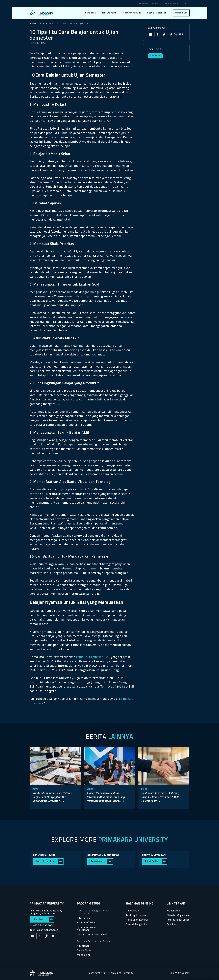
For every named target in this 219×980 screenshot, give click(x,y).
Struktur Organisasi (178, 915)
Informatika (84, 918)
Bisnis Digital (85, 951)
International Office (178, 920)
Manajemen (84, 955)
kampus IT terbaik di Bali (93, 657)
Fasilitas (156, 4)
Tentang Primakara (137, 915)
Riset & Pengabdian (157, 13)
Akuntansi (83, 946)
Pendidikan (90, 13)
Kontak (187, 4)
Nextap (185, 973)
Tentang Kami (109, 13)
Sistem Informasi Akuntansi (87, 929)
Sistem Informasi (87, 923)
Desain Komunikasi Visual (92, 935)
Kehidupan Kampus (131, 13)
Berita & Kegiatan (171, 4)
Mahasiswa (143, 4)
